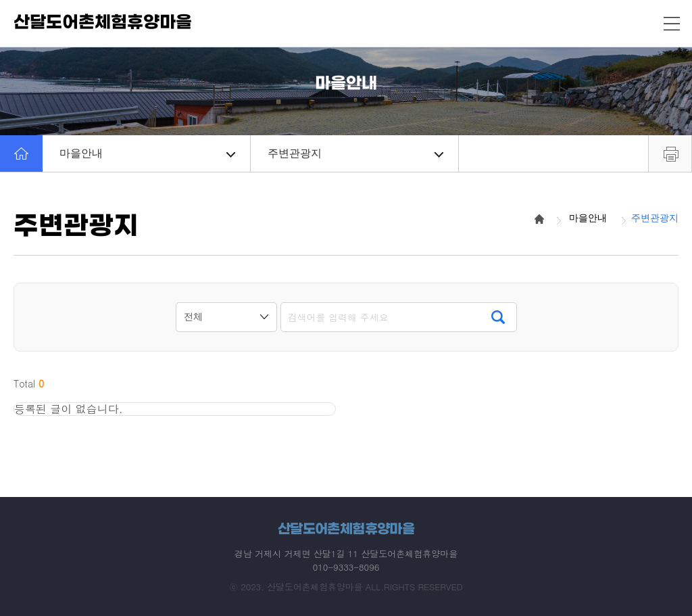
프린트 (670, 153)
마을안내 (147, 153)
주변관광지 (355, 153)
